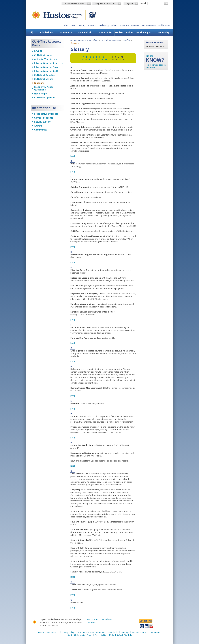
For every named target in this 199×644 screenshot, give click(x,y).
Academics (66, 32)
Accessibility (100, 635)
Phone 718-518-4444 (49, 625)
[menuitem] (32, 32)
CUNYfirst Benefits (45, 75)
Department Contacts (130, 25)
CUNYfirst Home (43, 55)
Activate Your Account (47, 59)
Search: (143, 3)
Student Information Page (79, 635)
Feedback (113, 632)
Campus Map (92, 619)
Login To (132, 4)
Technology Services (110, 40)
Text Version (155, 632)
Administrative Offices (88, 40)
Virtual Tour (107, 619)
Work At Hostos (139, 632)
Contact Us (91, 622)
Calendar (92, 25)
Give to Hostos (146, 621)
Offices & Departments (77, 4)
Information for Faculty (47, 67)
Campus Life (105, 32)
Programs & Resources (108, 4)
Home (73, 40)
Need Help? (40, 94)
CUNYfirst (126, 40)
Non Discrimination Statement (91, 632)
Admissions (46, 32)
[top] (73, 156)
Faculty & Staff (42, 122)
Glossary (39, 83)
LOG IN (38, 51)
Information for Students (48, 63)
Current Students (44, 118)
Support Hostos (149, 25)
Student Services (124, 32)
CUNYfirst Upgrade (45, 98)
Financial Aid (85, 32)
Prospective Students (46, 114)
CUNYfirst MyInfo (44, 79)
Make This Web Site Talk (121, 635)
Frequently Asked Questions (44, 88)
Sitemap (125, 632)
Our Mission (53, 632)
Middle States (164, 25)
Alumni (38, 126)
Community (163, 32)
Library (82, 25)
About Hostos (70, 25)
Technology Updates (108, 25)
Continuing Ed (144, 32)
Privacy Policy (68, 632)
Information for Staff (46, 71)
